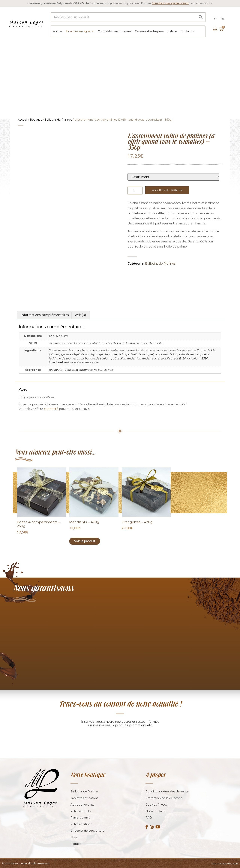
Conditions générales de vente (167, 791)
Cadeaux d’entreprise (149, 31)
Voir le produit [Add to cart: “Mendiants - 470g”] (85, 541)
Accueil (57, 31)
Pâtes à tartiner (81, 824)
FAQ (149, 817)
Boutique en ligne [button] (80, 31)
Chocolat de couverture (88, 831)
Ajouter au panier (167, 190)
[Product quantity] (135, 190)
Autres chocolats (82, 804)
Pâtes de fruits (81, 811)
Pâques (76, 844)
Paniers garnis (80, 817)
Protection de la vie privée (164, 798)
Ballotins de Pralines (58, 119)
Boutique (36, 119)
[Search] (201, 17)
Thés (74, 837)
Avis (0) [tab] (81, 315)
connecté (51, 408)
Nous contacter (157, 811)
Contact (188, 31)
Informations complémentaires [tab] (45, 315)
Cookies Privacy (157, 804)
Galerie (172, 31)
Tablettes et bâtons (84, 798)
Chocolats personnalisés (114, 31)
